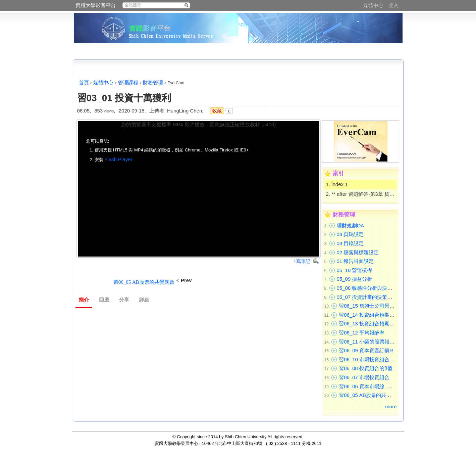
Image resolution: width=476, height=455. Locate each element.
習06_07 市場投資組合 (364, 377)
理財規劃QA (351, 225)
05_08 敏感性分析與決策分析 (370, 288)
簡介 (84, 300)
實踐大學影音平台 (96, 5)
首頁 (84, 82)
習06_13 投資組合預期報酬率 (372, 324)
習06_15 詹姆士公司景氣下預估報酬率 (382, 306)
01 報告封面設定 (355, 261)
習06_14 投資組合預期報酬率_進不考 (381, 315)
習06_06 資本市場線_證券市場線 (376, 386)
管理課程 (128, 82)
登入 (393, 5)
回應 (104, 300)
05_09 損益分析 (355, 279)
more (391, 406)
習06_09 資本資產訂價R (366, 350)
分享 (124, 300)
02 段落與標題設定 (358, 252)
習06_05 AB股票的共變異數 (370, 395)
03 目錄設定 (350, 243)
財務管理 (153, 82)
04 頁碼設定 (350, 234)
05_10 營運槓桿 (355, 270)
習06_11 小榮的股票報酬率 (369, 342)
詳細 (144, 300)
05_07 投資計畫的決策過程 (367, 297)
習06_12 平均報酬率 (362, 333)
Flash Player (118, 159)
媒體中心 (373, 5)
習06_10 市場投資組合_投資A (372, 359)
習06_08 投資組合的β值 (366, 368)
